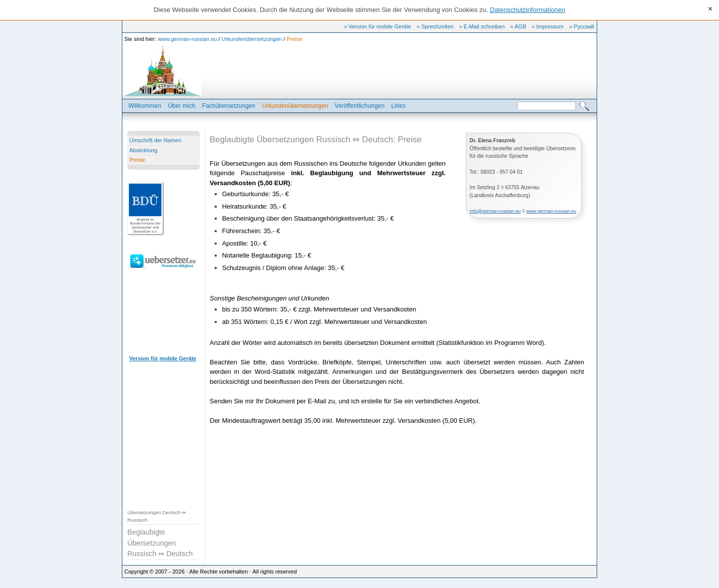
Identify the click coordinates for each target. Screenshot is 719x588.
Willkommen (145, 106)
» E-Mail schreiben (482, 26)
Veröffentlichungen (359, 106)
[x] (711, 9)
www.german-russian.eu (187, 39)
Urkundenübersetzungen (252, 39)
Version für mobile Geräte (163, 358)
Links (398, 106)
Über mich (181, 106)
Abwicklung (143, 150)
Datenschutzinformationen (528, 10)
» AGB (518, 26)
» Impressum (548, 26)
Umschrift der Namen (155, 140)
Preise (294, 39)
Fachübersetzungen (229, 106)
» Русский (582, 26)
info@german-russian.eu (495, 211)
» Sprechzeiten (435, 26)
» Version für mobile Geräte (377, 26)
